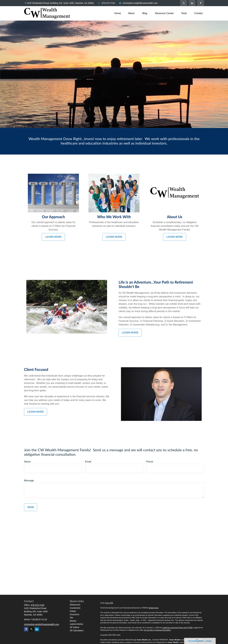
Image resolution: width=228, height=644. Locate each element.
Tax (72, 618)
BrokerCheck (154, 608)
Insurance (75, 614)
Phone (150, 462)
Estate (73, 611)
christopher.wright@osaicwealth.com (138, 3)
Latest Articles (77, 624)
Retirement (75, 605)
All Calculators (77, 630)
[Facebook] (201, 3)
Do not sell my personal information (157, 630)
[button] (118, 13)
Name (27, 462)
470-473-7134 (106, 3)
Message (29, 481)
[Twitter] (184, 3)
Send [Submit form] (31, 507)
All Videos (75, 627)
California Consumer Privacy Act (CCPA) (178, 628)
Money (73, 621)
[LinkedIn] (192, 3)
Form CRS (109, 603)
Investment (75, 608)
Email (88, 462)
